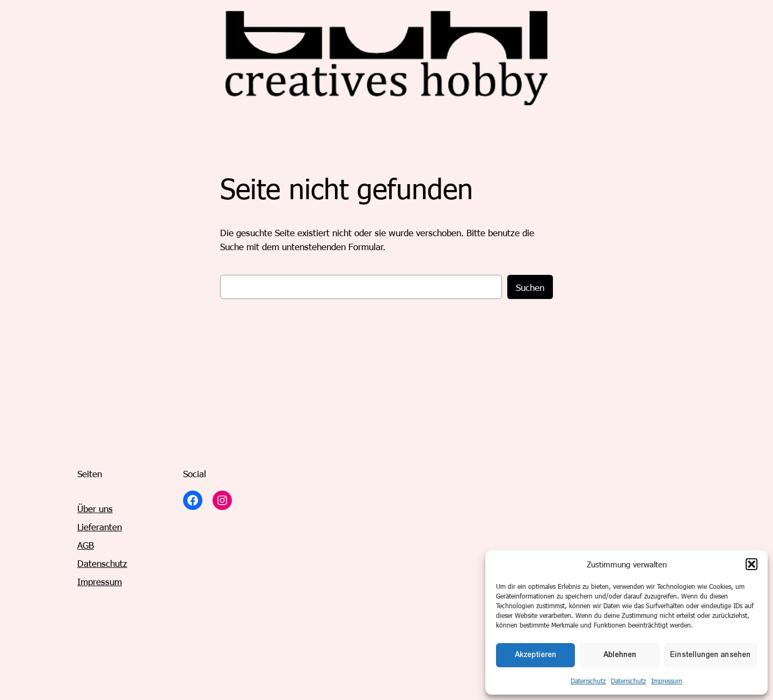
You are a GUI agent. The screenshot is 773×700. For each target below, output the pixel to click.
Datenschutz (588, 681)
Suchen (530, 287)
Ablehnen (620, 655)
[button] (752, 564)
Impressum (667, 681)
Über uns (95, 508)
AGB (86, 545)
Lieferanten (100, 527)
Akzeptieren (536, 655)
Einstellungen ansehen (711, 655)
